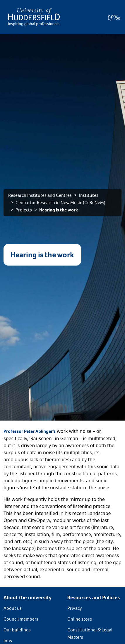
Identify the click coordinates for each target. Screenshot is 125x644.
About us (13, 608)
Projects (24, 210)
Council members (21, 619)
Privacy (75, 608)
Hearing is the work (59, 210)
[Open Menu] (114, 17)
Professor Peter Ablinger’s (30, 431)
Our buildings (17, 630)
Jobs (8, 641)
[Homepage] (34, 17)
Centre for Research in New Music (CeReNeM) (60, 203)
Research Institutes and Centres (40, 195)
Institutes (89, 195)
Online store (80, 619)
